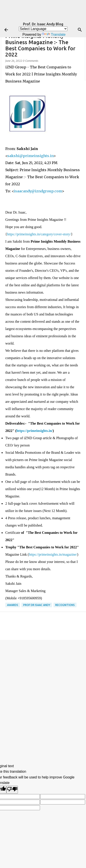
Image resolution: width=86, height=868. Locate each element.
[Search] (80, 30)
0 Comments (31, 61)
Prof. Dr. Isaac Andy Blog (43, 24)
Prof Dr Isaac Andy (37, 605)
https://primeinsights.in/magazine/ (53, 554)
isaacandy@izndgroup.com (38, 191)
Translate (54, 35)
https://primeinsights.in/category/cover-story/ (39, 234)
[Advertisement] (43, 689)
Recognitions (65, 605)
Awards (13, 605)
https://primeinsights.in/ (34, 431)
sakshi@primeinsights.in (30, 156)
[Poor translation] (12, 790)
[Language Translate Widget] (43, 29)
